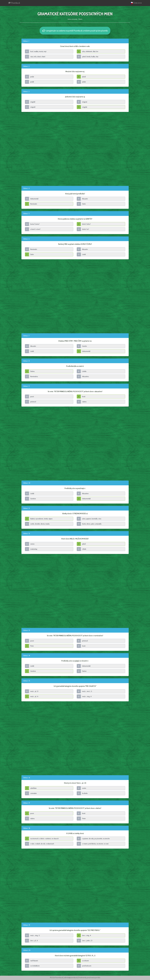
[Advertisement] (75, 149)
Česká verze (136, 3)
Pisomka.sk (14, 3)
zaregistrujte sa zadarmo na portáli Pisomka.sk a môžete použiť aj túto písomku (75, 31)
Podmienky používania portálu (89, 977)
